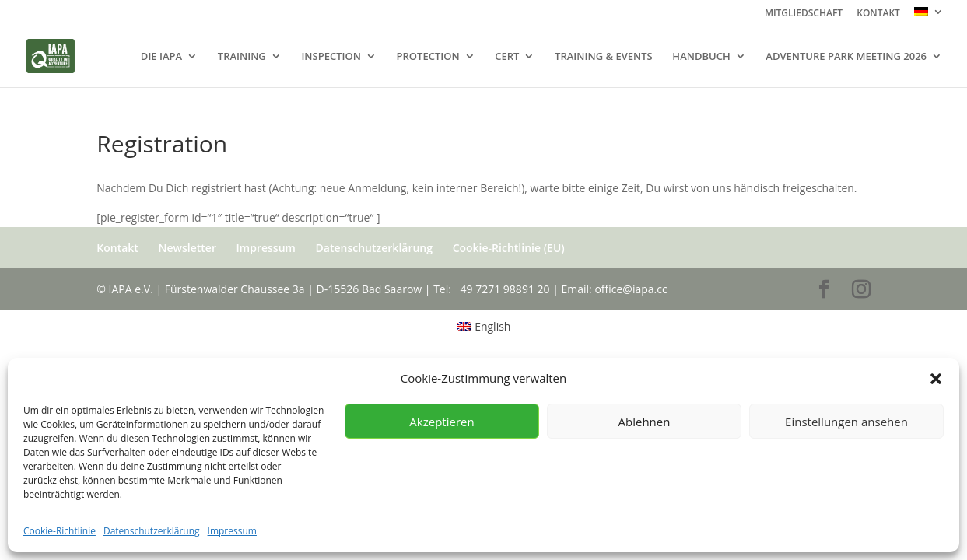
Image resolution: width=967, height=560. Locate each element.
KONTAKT (878, 14)
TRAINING (242, 57)
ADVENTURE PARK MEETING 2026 (846, 57)
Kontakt (117, 248)
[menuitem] (929, 16)
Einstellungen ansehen (846, 422)
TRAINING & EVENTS (604, 57)
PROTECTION (428, 57)
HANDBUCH (701, 57)
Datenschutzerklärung (152, 531)
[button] (936, 379)
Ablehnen (645, 422)
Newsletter (187, 248)
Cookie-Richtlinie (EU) (509, 248)
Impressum (232, 531)
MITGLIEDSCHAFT (804, 14)
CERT (507, 57)
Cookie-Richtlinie (60, 531)
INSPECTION (331, 57)
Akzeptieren (441, 422)
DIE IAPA (161, 57)
